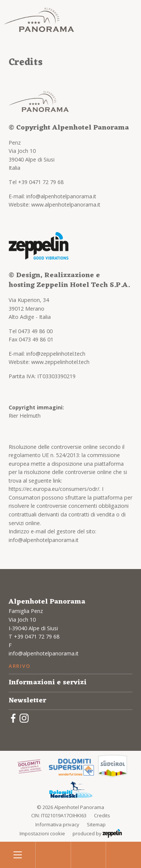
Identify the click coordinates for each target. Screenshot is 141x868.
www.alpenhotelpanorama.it (66, 205)
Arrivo (20, 666)
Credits (102, 815)
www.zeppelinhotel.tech (60, 362)
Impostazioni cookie (42, 833)
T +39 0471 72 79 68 (34, 636)
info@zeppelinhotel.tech (56, 354)
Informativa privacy (57, 824)
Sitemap (96, 824)
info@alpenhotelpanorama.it (61, 196)
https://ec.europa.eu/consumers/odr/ (54, 489)
